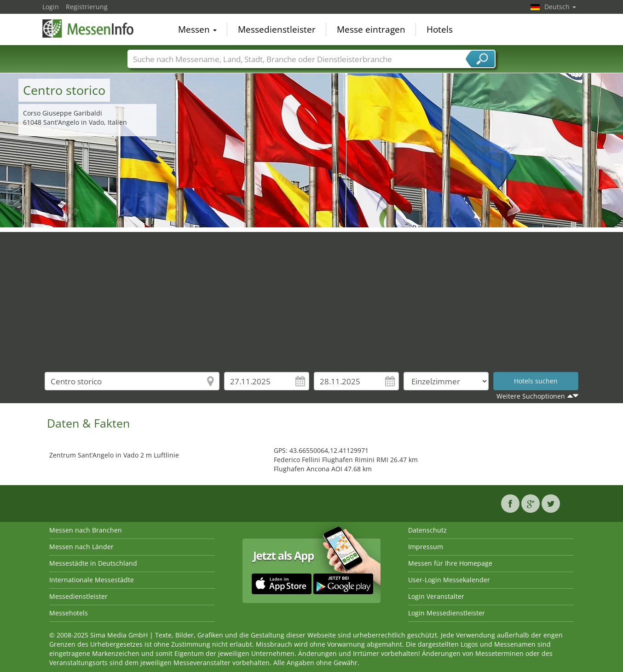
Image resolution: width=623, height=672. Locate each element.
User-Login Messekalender (449, 580)
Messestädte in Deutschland (93, 563)
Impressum (426, 547)
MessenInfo (88, 29)
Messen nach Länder (81, 547)
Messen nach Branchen (86, 530)
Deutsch (560, 7)
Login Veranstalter (436, 596)
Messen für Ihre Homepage (450, 563)
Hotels (440, 29)
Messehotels (69, 613)
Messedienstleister (277, 29)
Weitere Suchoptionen (531, 396)
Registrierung (87, 7)
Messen (197, 29)
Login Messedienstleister (447, 613)
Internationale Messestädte (92, 580)
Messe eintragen (371, 29)
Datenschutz (427, 530)
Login (51, 7)
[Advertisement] (311, 296)
